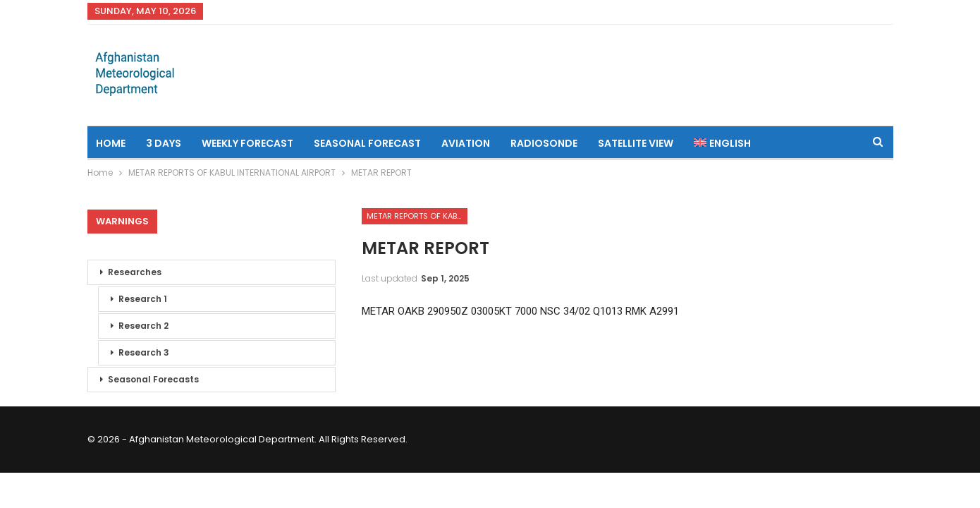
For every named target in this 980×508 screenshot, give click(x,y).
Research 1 (143, 299)
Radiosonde (544, 143)
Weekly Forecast (247, 143)
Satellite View (636, 143)
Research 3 (144, 352)
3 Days (164, 143)
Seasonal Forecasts (153, 379)
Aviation (466, 143)
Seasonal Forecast (367, 143)
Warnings (122, 221)
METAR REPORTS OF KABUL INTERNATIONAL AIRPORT (417, 216)
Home (111, 143)
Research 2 (143, 326)
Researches (135, 272)
